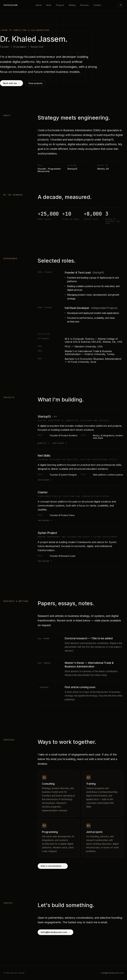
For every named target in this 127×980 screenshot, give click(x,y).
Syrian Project (47, 533)
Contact (97, 5)
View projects (35, 83)
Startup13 (44, 417)
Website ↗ (44, 443)
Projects (60, 5)
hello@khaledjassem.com (55, 932)
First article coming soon (80, 687)
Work (49, 5)
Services (84, 5)
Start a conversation (53, 866)
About (39, 5)
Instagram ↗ (60, 443)
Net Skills (44, 456)
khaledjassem (11, 5)
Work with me (11, 83)
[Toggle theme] (121, 5)
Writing (72, 5)
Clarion (43, 492)
